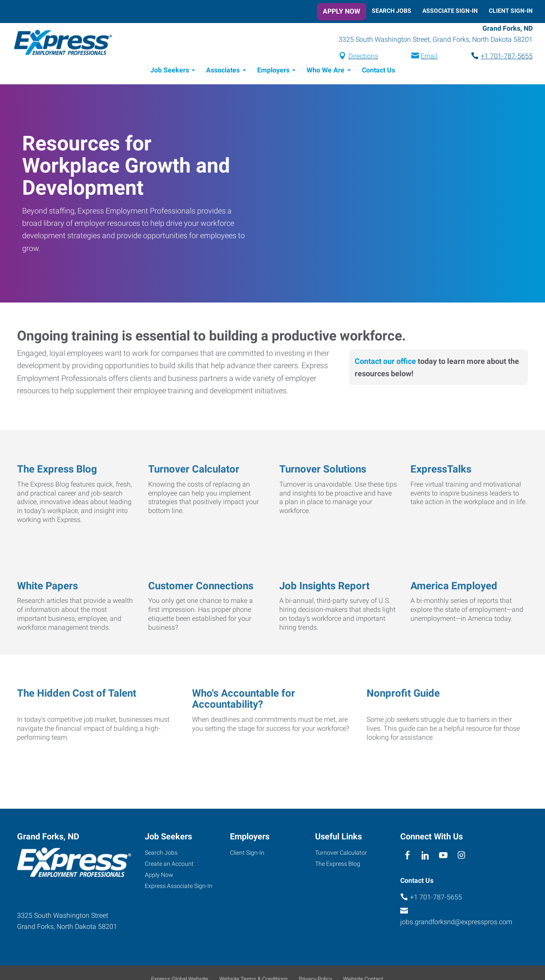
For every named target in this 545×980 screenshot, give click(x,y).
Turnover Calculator (341, 854)
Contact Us (379, 71)
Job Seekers (170, 71)
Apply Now (341, 11)
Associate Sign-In (450, 11)
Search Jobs (392, 11)
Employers (273, 71)
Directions (363, 57)
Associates (223, 71)
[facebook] (407, 857)
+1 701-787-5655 (507, 57)
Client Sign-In (511, 11)
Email (429, 57)
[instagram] (461, 857)
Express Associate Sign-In (179, 887)
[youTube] (443, 857)
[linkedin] (425, 857)
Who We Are (326, 71)
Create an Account (169, 865)
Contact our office (385, 362)
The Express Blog (338, 865)
